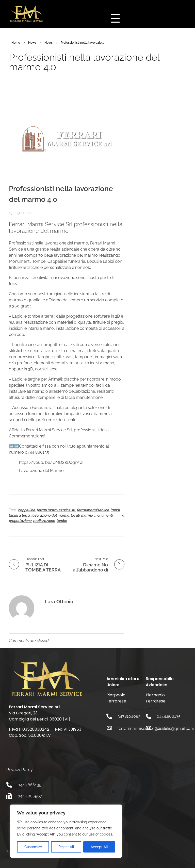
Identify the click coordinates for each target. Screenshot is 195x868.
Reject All (66, 847)
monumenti (104, 515)
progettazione (20, 521)
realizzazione (44, 521)
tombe (62, 521)
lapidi (115, 510)
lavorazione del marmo (50, 515)
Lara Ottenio (59, 601)
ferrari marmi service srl (56, 510)
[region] (66, 831)
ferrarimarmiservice (93, 510)
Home (16, 43)
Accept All (99, 847)
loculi (75, 515)
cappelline (27, 510)
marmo (87, 515)
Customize (33, 847)
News (32, 43)
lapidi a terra (19, 515)
